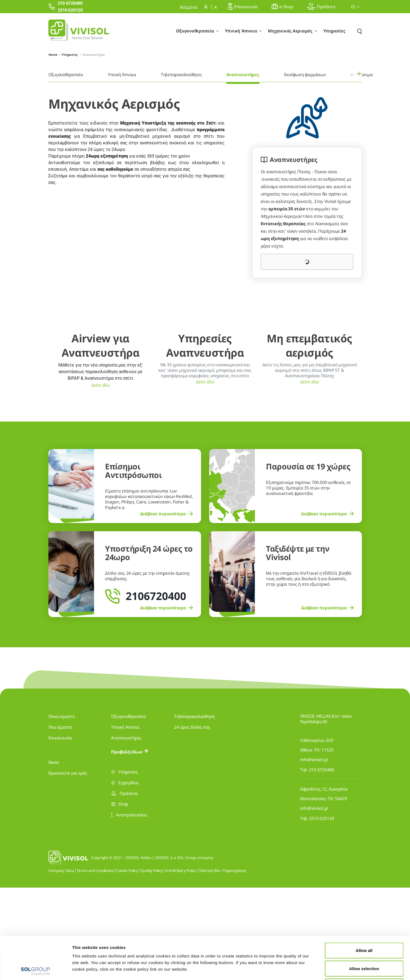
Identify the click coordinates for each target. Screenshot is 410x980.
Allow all (364, 908)
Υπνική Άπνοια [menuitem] (122, 75)
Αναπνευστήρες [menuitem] (243, 75)
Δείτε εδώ (101, 477)
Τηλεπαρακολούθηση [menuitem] (181, 75)
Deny (364, 944)
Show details (285, 969)
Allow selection (364, 926)
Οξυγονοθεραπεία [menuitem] (66, 75)
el (355, 7)
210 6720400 (322, 862)
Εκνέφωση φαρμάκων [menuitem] (305, 75)
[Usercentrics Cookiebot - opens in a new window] (36, 969)
